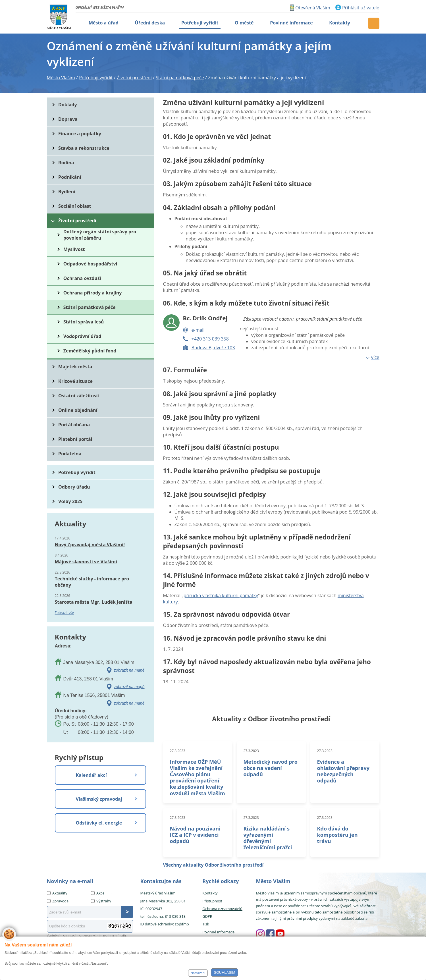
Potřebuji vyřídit (77, 472)
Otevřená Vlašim (313, 8)
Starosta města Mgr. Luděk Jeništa (94, 602)
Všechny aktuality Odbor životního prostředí (213, 865)
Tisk (206, 924)
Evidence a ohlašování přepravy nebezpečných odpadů (343, 771)
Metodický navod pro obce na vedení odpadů (271, 768)
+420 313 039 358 (210, 339)
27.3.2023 (178, 751)
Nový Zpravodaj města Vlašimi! (90, 545)
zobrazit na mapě (129, 670)
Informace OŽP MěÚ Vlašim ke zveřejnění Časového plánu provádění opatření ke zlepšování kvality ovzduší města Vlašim (198, 777)
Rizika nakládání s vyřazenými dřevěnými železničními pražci (268, 838)
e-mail (198, 330)
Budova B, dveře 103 (213, 348)
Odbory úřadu (74, 487)
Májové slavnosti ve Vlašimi (86, 562)
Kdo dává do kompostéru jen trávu (337, 835)
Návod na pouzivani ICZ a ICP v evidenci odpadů (195, 835)
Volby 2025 (70, 501)
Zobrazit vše (65, 613)
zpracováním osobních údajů (105, 936)
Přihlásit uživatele (361, 8)
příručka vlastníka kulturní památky (221, 595)
